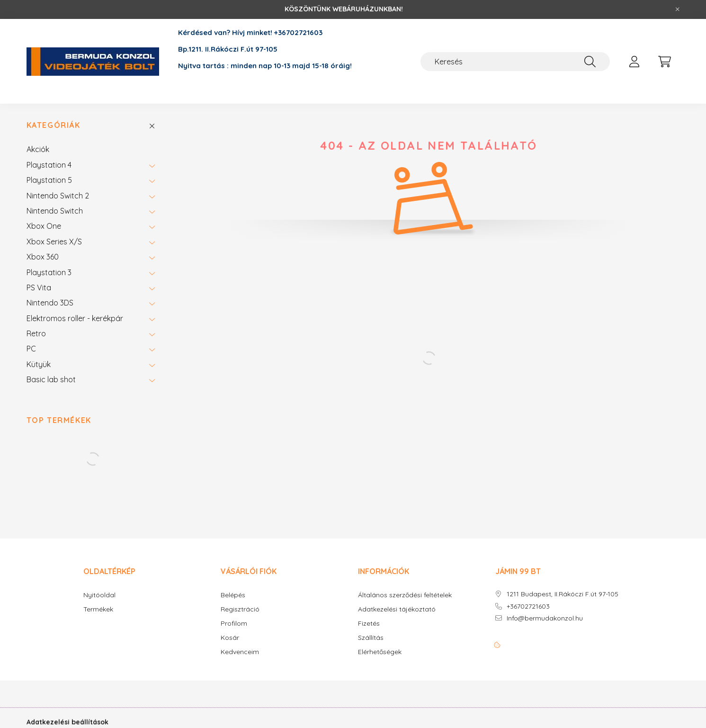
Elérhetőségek (380, 652)
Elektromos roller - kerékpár (75, 318)
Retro (36, 333)
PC (31, 349)
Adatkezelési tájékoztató (397, 609)
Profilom (234, 624)
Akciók (38, 149)
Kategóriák (54, 125)
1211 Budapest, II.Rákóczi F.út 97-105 (563, 594)
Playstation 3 (49, 272)
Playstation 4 (49, 165)
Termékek (98, 609)
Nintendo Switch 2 (58, 196)
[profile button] (635, 62)
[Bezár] (678, 9)
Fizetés (369, 624)
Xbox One (44, 226)
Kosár (230, 638)
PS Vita (39, 288)
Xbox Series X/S (54, 242)
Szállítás (371, 638)
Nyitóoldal (99, 595)
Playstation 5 (49, 180)
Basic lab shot (51, 379)
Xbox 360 (43, 257)
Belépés (233, 595)
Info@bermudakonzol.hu (545, 618)
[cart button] (665, 62)
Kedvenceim (240, 652)
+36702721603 (528, 607)
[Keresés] (515, 62)
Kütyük (39, 364)
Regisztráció (240, 609)
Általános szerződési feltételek (405, 595)
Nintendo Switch (55, 211)
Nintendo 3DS (50, 303)
